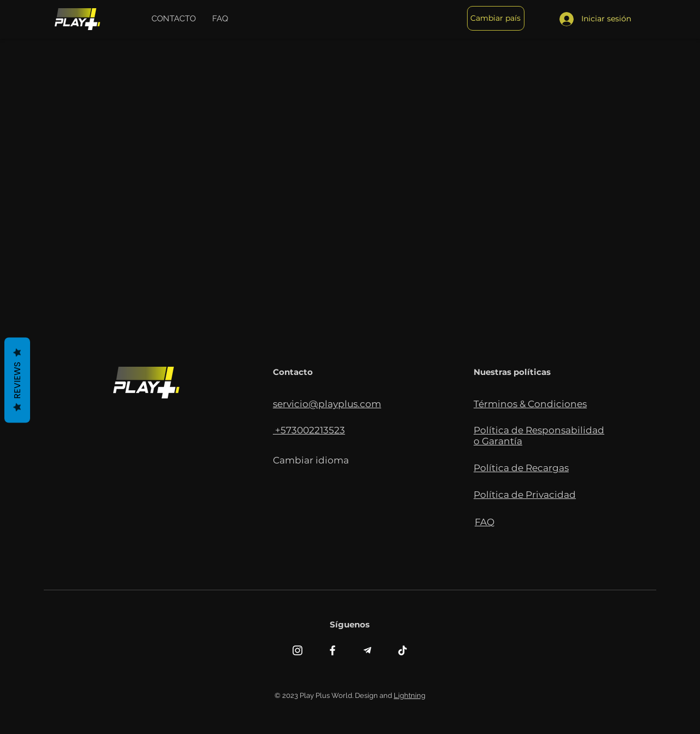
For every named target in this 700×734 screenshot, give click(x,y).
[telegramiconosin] (367, 650)
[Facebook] (332, 650)
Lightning (410, 695)
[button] (174, 19)
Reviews (17, 380)
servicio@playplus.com (327, 404)
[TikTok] (402, 650)
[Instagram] (297, 650)
